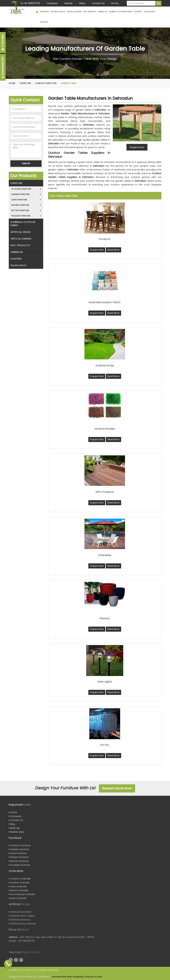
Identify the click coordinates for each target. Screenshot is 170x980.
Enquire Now (97, 250)
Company (52, 3)
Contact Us (98, 3)
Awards (68, 3)
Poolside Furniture (26, 216)
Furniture (44, 12)
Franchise (3, 42)
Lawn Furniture (26, 200)
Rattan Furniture (26, 211)
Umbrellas (102, 12)
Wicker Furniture (26, 205)
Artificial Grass (58, 12)
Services (44, 22)
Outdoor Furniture (26, 189)
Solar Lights (149, 12)
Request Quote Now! (117, 788)
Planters (138, 12)
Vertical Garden (74, 12)
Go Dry (115, 3)
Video (82, 3)
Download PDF (3, 67)
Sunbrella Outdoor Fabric (121, 12)
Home (12, 83)
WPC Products (90, 12)
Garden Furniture (46, 83)
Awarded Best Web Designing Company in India (77, 977)
